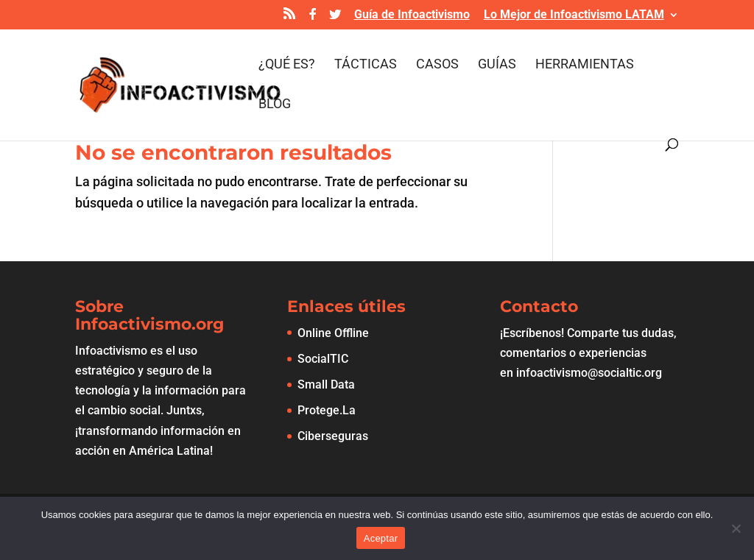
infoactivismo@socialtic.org (589, 373)
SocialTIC (323, 359)
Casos (437, 65)
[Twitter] (335, 18)
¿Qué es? (287, 65)
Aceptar (381, 538)
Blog (275, 105)
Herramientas (585, 65)
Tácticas (366, 65)
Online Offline (333, 333)
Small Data (326, 384)
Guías (497, 65)
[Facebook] (313, 18)
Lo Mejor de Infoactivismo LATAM (574, 15)
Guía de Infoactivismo (412, 15)
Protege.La (327, 410)
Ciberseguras (333, 436)
